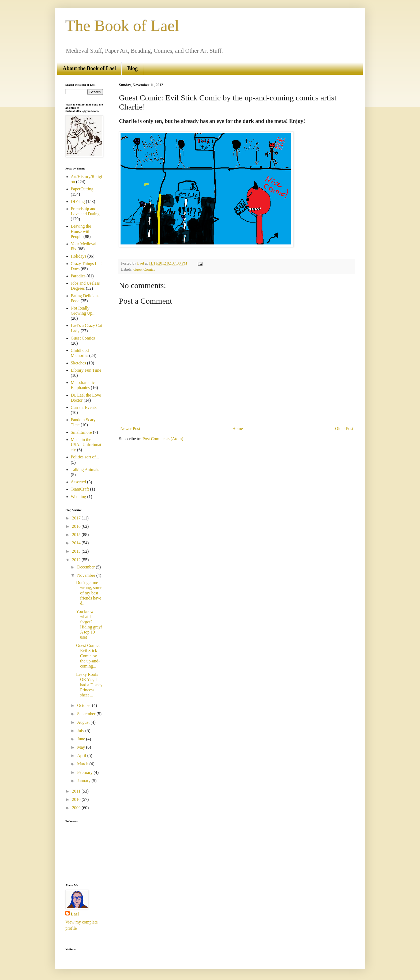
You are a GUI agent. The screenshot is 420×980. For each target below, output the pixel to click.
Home (238, 429)
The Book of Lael (122, 26)
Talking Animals (85, 470)
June (82, 739)
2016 (77, 526)
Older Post (344, 429)
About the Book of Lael (89, 68)
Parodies (78, 276)
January (84, 781)
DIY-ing (78, 201)
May (82, 747)
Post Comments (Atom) (163, 439)
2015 (77, 535)
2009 (77, 808)
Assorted (78, 482)
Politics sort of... (85, 457)
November (87, 575)
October (85, 705)
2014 (77, 543)
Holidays (78, 256)
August (84, 722)
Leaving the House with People (81, 231)
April (82, 755)
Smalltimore (81, 432)
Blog (132, 68)
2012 (77, 560)
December (87, 567)
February (85, 772)
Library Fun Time (86, 370)
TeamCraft (80, 489)
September (87, 714)
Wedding (78, 497)
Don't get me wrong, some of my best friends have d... (89, 593)
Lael (75, 914)
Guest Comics (144, 269)
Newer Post (130, 429)
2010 (77, 799)
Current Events (84, 407)
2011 (77, 791)
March (83, 764)
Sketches (78, 363)
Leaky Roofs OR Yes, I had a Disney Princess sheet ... (89, 685)
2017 (77, 518)
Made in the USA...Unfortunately (86, 445)
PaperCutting (82, 189)
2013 (77, 551)
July (81, 731)
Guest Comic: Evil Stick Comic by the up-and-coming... (88, 656)
